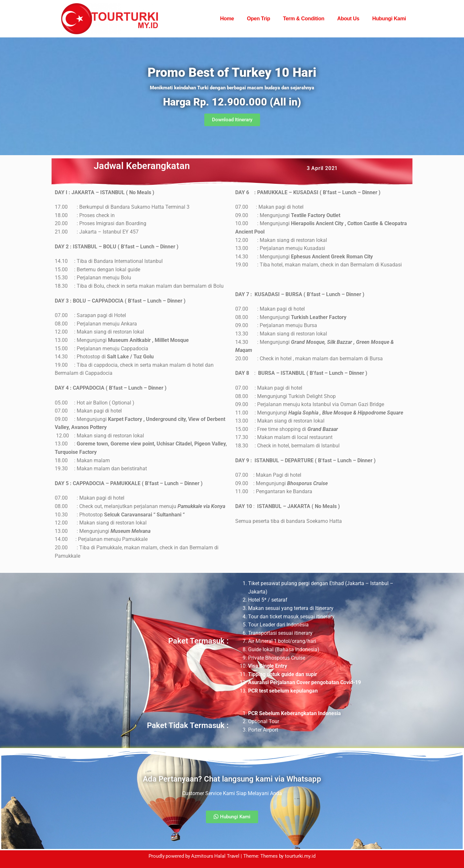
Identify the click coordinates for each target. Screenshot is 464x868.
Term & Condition (304, 19)
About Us (348, 19)
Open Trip (258, 19)
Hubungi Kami (389, 19)
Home (227, 19)
